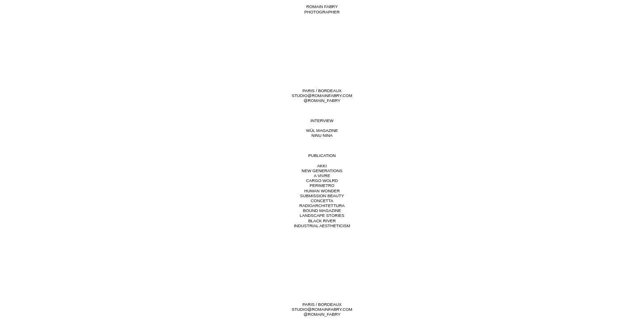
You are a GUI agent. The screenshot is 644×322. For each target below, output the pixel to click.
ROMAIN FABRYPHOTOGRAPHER (322, 9)
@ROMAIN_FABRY (322, 101)
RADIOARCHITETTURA (322, 206)
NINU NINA (322, 136)
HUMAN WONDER (322, 191)
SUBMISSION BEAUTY (322, 196)
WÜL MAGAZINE (322, 131)
